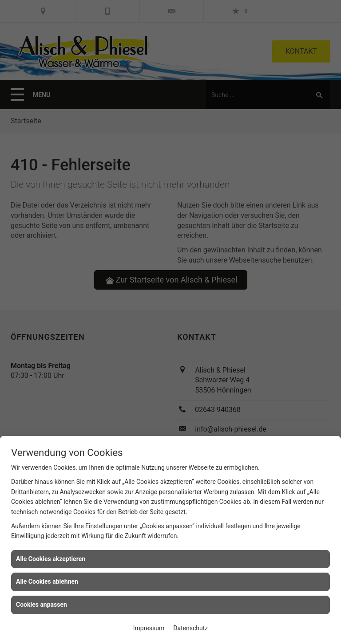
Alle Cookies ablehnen (47, 581)
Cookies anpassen (42, 605)
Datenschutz (190, 628)
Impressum (149, 628)
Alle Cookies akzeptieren (51, 559)
